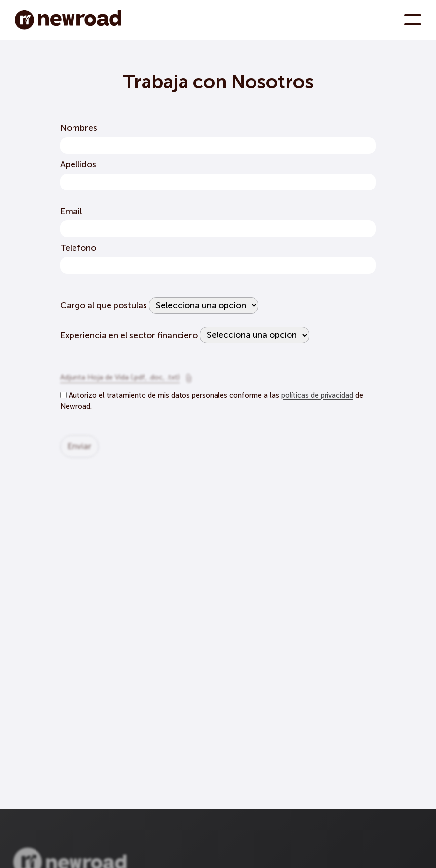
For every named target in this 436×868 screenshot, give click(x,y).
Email (71, 211)
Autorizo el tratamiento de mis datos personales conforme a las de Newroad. (212, 401)
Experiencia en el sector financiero (129, 335)
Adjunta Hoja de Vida (120, 381)
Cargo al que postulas (104, 306)
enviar (79, 449)
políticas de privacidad (317, 396)
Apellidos (78, 165)
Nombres (79, 128)
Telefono (78, 248)
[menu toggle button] (413, 20)
